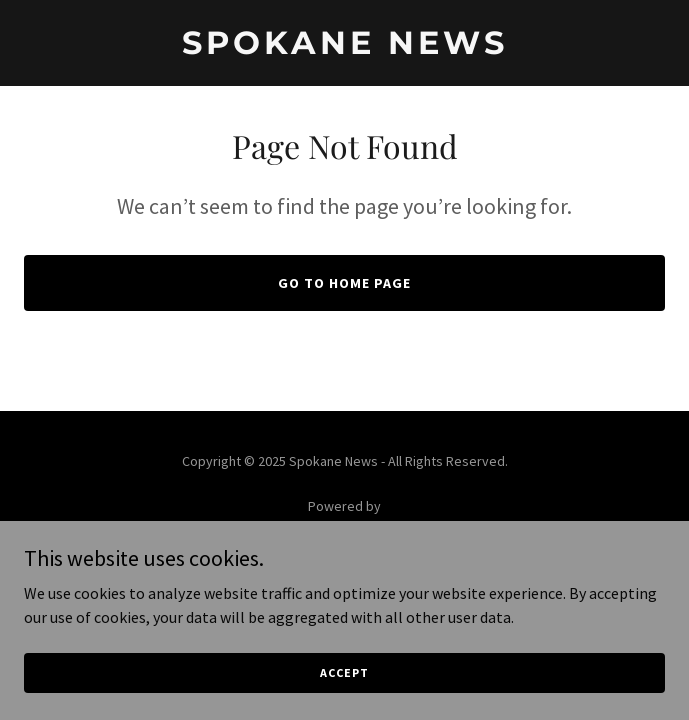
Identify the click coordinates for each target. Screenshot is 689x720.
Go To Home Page (344, 283)
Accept (344, 686)
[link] (344, 48)
